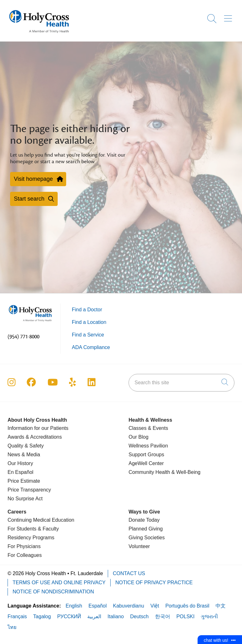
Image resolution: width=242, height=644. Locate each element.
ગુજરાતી (209, 616)
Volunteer (139, 546)
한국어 (163, 616)
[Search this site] (181, 383)
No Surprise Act (25, 499)
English (74, 606)
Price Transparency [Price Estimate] (29, 490)
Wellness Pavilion (148, 446)
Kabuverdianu (129, 606)
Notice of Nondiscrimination (53, 592)
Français (17, 616)
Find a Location (89, 322)
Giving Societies (147, 538)
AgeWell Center (146, 463)
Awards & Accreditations (35, 437)
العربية (94, 616)
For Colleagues (25, 555)
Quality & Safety (26, 446)
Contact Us (129, 573)
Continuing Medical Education (41, 520)
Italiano (116, 616)
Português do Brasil (187, 606)
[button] (229, 16)
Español (98, 606)
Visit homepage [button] (38, 179)
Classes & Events (148, 428)
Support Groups (146, 455)
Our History (20, 463)
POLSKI (186, 616)
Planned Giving (146, 529)
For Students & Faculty (33, 529)
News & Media (24, 455)
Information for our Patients (38, 428)
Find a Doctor (87, 310)
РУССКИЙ (69, 616)
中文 (221, 606)
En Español (20, 472)
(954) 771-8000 (23, 337)
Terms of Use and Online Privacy (59, 583)
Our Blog (138, 437)
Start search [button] (34, 199)
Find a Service (88, 335)
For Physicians (24, 546)
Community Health (149, 472)
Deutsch (139, 616)
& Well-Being (185, 472)
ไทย (12, 627)
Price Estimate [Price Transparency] (24, 481)
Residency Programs (31, 538)
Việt (155, 606)
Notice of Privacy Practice (154, 583)
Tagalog (42, 616)
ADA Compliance (91, 347)
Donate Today (144, 520)
